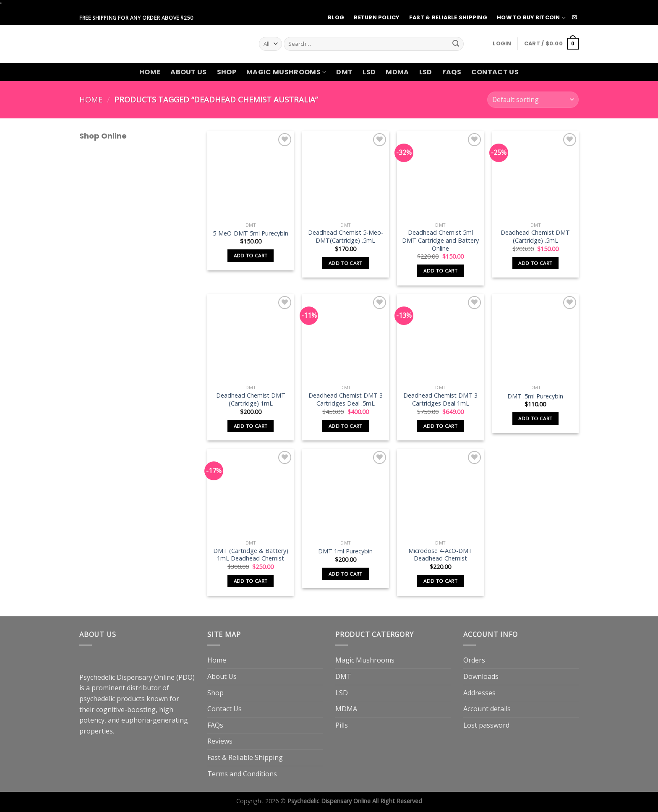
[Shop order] (533, 100)
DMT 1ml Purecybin (345, 551)
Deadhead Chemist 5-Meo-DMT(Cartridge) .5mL (346, 237)
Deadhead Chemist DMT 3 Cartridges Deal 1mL (440, 399)
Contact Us (495, 72)
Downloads (481, 676)
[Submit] (456, 44)
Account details (487, 709)
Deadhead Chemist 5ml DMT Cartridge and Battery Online (440, 240)
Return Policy (376, 17)
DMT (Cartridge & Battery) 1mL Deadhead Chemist (251, 555)
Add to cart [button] (251, 255)
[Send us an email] (574, 18)
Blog (336, 17)
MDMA (397, 72)
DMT (344, 72)
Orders (474, 660)
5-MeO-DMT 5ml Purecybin (251, 233)
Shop (227, 72)
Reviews (220, 741)
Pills (342, 725)
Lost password (486, 725)
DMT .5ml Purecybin (535, 396)
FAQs (452, 72)
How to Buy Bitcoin (531, 18)
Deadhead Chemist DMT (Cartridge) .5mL (535, 237)
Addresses (479, 693)
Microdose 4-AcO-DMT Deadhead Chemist (440, 555)
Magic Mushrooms (286, 72)
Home (150, 72)
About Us (189, 72)
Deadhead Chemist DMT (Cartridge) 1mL (251, 399)
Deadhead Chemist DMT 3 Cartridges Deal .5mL (346, 399)
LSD (369, 72)
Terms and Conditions (242, 774)
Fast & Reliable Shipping (448, 17)
